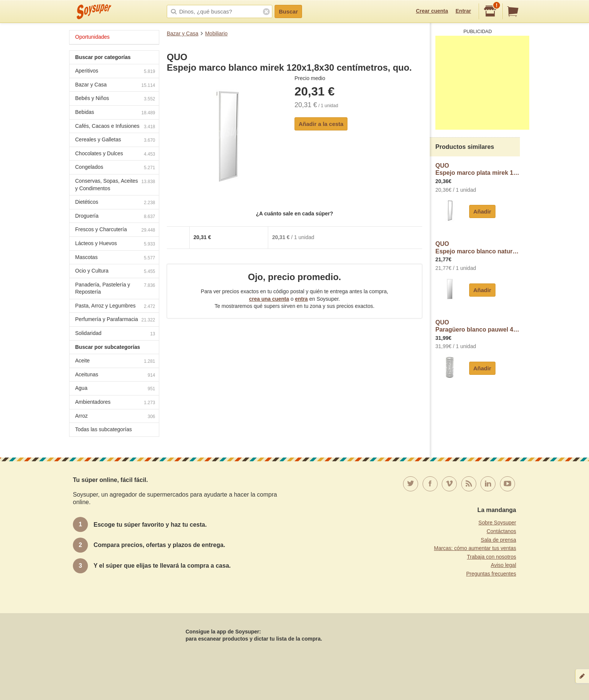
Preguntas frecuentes (491, 574)
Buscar (288, 11)
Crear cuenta (432, 11)
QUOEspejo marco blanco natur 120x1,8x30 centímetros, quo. (478, 248)
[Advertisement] (482, 83)
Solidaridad (115, 334)
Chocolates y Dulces (115, 154)
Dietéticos (115, 203)
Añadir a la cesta (321, 124)
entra (301, 299)
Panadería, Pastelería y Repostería (115, 288)
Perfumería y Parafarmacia (115, 320)
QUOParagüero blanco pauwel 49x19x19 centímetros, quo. (478, 326)
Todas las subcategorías (103, 429)
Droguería (115, 217)
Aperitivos (115, 72)
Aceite (115, 361)
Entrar (463, 11)
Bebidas (115, 113)
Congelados (115, 168)
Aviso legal (504, 565)
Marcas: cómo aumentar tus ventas (475, 548)
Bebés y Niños (115, 99)
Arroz (115, 417)
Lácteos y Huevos (115, 244)
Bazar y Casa (183, 33)
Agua (115, 389)
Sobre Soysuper (497, 523)
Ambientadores (115, 403)
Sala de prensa (498, 540)
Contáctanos (501, 531)
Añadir (482, 211)
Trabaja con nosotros (492, 557)
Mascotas (115, 258)
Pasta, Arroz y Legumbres (115, 307)
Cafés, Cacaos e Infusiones (115, 127)
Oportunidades (92, 37)
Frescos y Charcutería (115, 230)
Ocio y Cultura (115, 272)
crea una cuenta (269, 299)
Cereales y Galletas (115, 140)
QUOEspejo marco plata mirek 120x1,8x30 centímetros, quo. (478, 169)
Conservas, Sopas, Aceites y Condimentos (115, 185)
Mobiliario (216, 33)
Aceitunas (115, 375)
